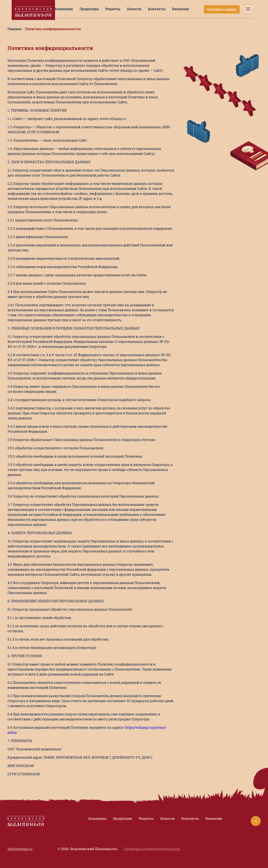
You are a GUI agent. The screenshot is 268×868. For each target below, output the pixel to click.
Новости (134, 9)
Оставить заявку (222, 9)
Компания (64, 9)
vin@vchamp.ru (20, 849)
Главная (14, 29)
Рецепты (113, 9)
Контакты (157, 9)
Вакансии (181, 9)
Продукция (89, 9)
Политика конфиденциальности (53, 29)
